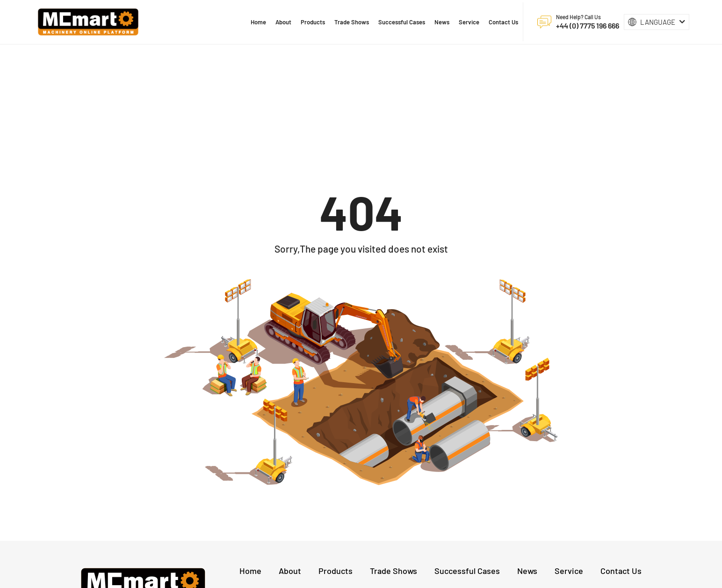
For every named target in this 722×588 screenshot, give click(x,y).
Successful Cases (467, 465)
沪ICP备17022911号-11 (417, 577)
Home (250, 465)
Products (336, 465)
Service (569, 465)
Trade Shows (393, 465)
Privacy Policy (471, 577)
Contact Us (621, 465)
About (290, 465)
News (527, 465)
